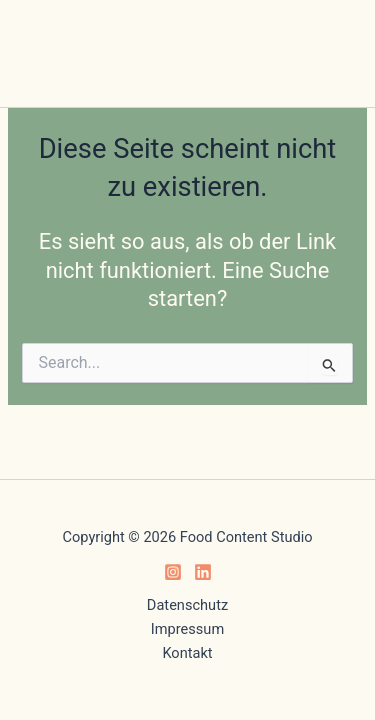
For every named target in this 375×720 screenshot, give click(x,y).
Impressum (187, 629)
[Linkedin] (203, 572)
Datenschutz (187, 605)
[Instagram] (173, 572)
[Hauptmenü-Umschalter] (187, 68)
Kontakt (187, 653)
